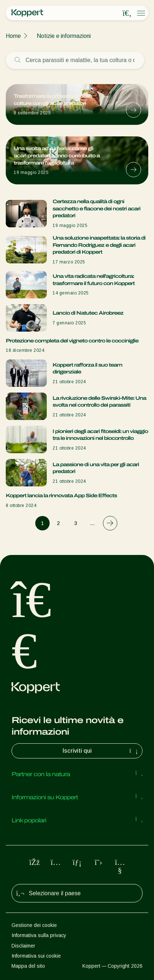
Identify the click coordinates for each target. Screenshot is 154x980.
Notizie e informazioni (64, 36)
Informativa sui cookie (36, 956)
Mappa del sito (28, 966)
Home (13, 36)
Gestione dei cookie (34, 925)
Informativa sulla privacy (39, 935)
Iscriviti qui (101, 751)
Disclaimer (23, 946)
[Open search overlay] (127, 13)
